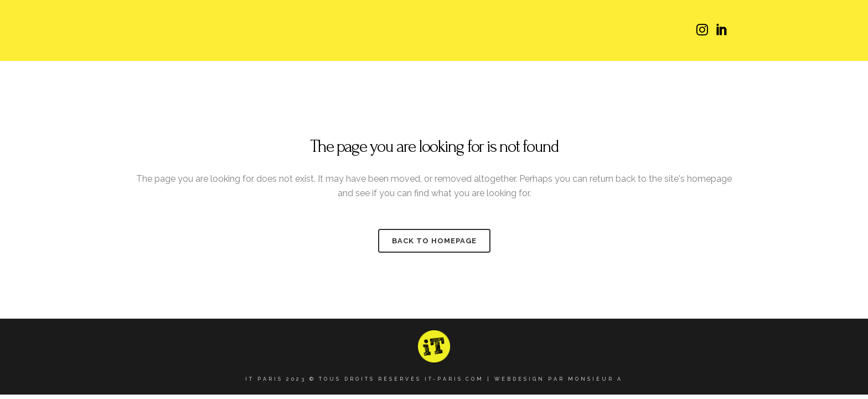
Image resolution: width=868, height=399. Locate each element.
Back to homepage (434, 241)
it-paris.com (454, 379)
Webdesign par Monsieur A (559, 379)
